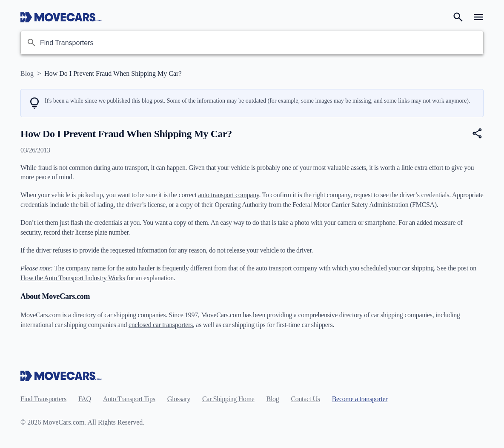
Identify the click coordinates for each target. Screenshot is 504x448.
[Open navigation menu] (478, 17)
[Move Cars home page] (61, 17)
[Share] (478, 133)
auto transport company (228, 195)
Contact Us (305, 399)
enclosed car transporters (161, 325)
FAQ (85, 399)
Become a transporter (360, 399)
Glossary (179, 399)
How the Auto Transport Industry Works (73, 278)
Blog (27, 73)
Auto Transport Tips (129, 399)
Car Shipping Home (228, 399)
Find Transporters (43, 399)
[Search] (458, 17)
